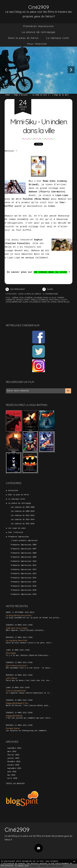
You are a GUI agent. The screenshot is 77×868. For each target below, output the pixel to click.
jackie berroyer (14, 302)
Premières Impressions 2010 (24, 561)
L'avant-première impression (24, 541)
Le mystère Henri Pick (17, 640)
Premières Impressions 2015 (24, 582)
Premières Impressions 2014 (24, 578)
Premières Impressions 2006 (24, 545)
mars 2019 (12, 752)
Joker (8, 95)
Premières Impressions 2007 (24, 549)
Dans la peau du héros (23, 38)
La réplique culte (58, 38)
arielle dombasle (39, 300)
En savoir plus (22, 866)
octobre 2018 (13, 765)
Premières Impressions (39, 26)
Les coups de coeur (17, 528)
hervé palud (64, 302)
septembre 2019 (14, 748)
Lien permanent (15, 289)
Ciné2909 (38, 7)
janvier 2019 (13, 758)
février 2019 (13, 755)
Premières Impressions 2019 (24, 594)
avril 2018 (12, 778)
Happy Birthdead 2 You (17, 703)
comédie (28, 298)
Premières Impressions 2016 (24, 586)
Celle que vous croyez (17, 628)
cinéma (15, 298)
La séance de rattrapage (39, 32)
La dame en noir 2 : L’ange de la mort (51, 95)
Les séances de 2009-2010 (23, 511)
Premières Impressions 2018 (24, 590)
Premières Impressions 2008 (24, 553)
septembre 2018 (14, 768)
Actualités (13, 491)
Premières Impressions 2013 (24, 574)
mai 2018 (11, 775)
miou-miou (54, 300)
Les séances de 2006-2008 (23, 507)
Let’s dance (12, 678)
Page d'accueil (21, 95)
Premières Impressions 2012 (24, 569)
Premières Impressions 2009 (24, 557)
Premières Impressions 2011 (24, 565)
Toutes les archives (15, 784)
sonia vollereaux (32, 302)
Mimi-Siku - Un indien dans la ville (39, 126)
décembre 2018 (14, 762)
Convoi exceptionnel (16, 691)
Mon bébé (11, 653)
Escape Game (13, 728)
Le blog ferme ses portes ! (19, 615)
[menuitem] (38, 26)
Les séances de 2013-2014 (23, 520)
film (21, 298)
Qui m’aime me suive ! (17, 665)
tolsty (64, 300)
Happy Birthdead (14, 716)
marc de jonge (49, 302)
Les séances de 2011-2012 (23, 515)
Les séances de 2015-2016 (23, 524)
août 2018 (12, 772)
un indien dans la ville (45, 298)
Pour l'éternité (37, 44)
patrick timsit (23, 300)
